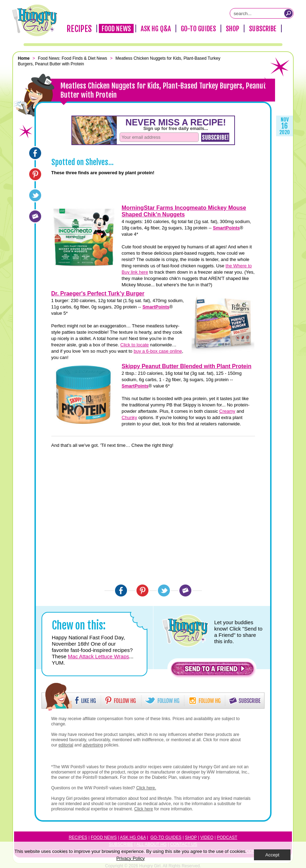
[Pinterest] (35, 174)
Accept (272, 855)
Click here (144, 809)
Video (207, 837)
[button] (212, 670)
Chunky (129, 417)
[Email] (35, 216)
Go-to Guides (166, 837)
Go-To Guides (198, 29)
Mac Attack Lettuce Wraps (98, 656)
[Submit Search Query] (288, 13)
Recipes (79, 29)
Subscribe (263, 29)
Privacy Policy (131, 858)
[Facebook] (35, 153)
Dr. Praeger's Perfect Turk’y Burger (98, 293)
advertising (93, 745)
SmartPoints (226, 228)
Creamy (227, 411)
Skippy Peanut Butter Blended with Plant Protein (187, 366)
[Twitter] (35, 195)
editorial (66, 745)
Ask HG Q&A (156, 29)
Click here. (146, 788)
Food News (116, 29)
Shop (232, 29)
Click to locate (135, 345)
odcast (229, 837)
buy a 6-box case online (158, 351)
